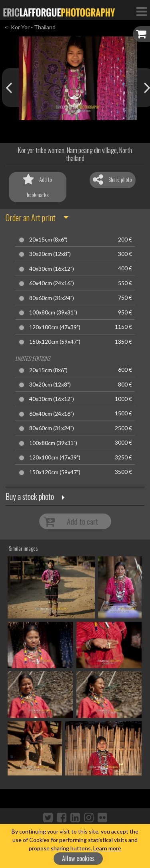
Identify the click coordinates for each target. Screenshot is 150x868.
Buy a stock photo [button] (30, 496)
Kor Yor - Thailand (33, 27)
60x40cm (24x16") (52, 283)
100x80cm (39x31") (53, 312)
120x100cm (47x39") (55, 327)
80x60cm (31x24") (52, 298)
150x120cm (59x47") (55, 342)
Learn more (107, 848)
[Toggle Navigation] (142, 11)
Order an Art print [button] (31, 218)
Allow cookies (78, 858)
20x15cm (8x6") (48, 240)
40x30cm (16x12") (52, 269)
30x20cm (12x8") (50, 254)
